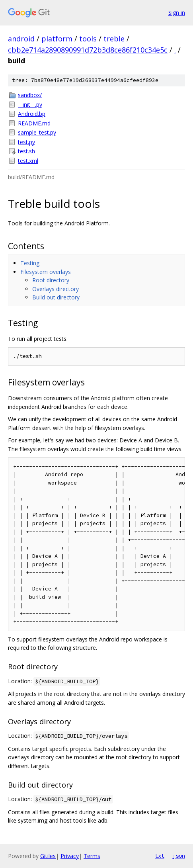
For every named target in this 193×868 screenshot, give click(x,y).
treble (114, 39)
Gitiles (48, 856)
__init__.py (30, 105)
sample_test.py (37, 132)
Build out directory (56, 297)
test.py (26, 142)
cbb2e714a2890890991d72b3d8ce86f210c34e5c (88, 50)
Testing (30, 263)
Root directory (51, 280)
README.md (34, 123)
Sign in (177, 13)
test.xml (28, 161)
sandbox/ (30, 95)
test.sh (26, 151)
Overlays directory (56, 289)
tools (88, 39)
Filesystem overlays (46, 272)
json (179, 856)
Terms (92, 856)
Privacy (70, 856)
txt (160, 856)
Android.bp (32, 114)
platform (57, 39)
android (21, 39)
